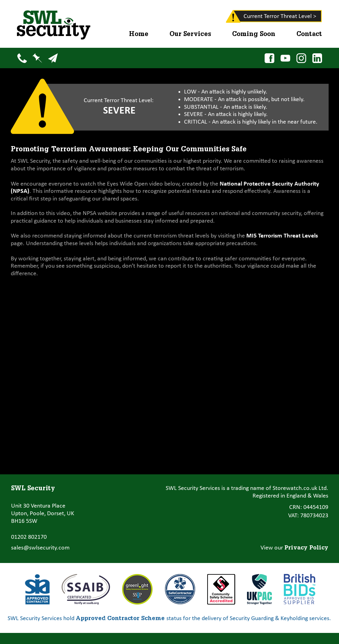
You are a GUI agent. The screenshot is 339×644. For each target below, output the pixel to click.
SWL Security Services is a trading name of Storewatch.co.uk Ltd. (247, 488)
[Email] (53, 58)
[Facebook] (269, 58)
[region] (223, 18)
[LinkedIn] (317, 58)
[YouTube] (285, 58)
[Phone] (22, 58)
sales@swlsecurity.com (40, 548)
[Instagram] (301, 58)
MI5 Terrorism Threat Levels (282, 236)
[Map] (37, 58)
